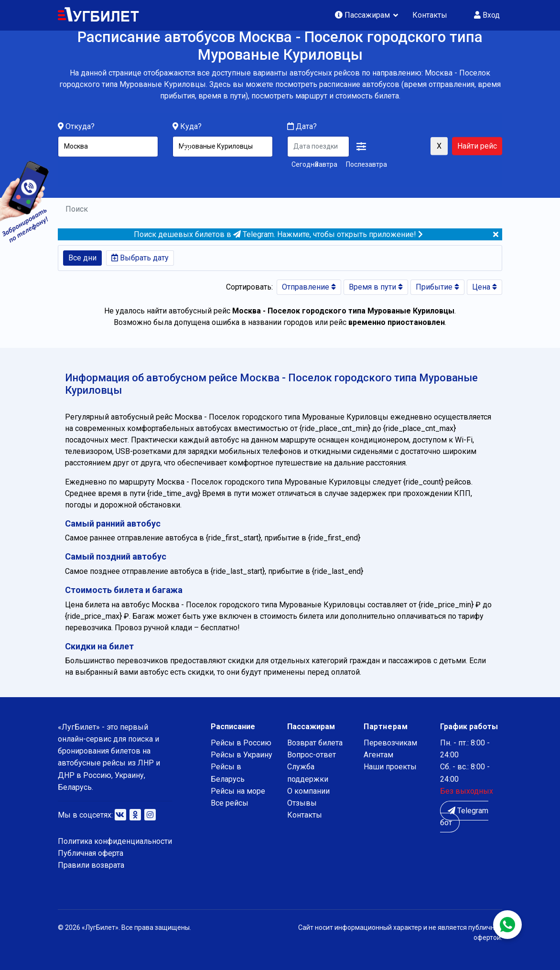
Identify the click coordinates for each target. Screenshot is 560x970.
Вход (487, 15)
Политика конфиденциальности (115, 841)
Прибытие (437, 287)
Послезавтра (366, 164)
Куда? (191, 126)
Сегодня (301, 164)
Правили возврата (91, 865)
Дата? (302, 126)
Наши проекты (390, 767)
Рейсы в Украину (242, 755)
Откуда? (80, 126)
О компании (308, 791)
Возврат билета (315, 743)
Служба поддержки (308, 773)
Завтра (326, 164)
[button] (361, 147)
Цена (485, 287)
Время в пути (376, 287)
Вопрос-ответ (312, 755)
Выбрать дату (140, 258)
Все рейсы (230, 803)
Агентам (378, 755)
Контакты (430, 15)
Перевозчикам (390, 743)
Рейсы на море (238, 791)
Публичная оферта (91, 853)
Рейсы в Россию (241, 743)
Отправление (309, 287)
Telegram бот (464, 817)
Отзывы (302, 803)
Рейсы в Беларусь (228, 773)
